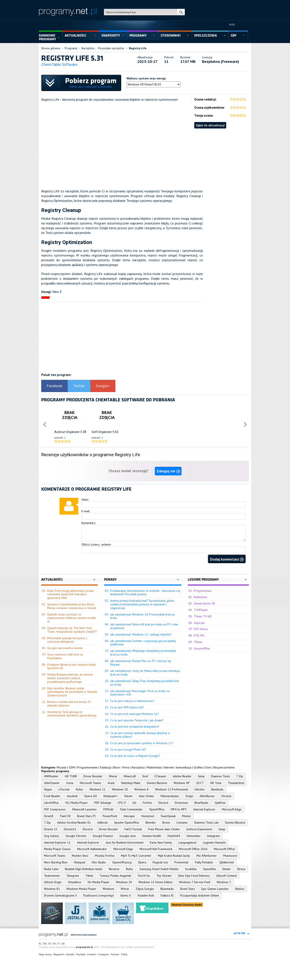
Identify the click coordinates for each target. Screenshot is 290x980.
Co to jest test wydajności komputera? (135, 726)
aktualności (75, 36)
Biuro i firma (121, 767)
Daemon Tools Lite (206, 822)
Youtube (115, 954)
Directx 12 (51, 829)
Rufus (79, 789)
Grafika (198, 767)
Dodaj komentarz (227, 559)
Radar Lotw (51, 869)
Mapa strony (45, 954)
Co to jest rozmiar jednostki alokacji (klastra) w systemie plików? (140, 735)
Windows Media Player (81, 889)
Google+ (103, 386)
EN (45, 944)
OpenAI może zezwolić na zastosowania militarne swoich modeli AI (72, 618)
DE (63, 944)
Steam (128, 796)
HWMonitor (51, 776)
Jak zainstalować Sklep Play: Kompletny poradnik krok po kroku (145, 683)
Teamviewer (52, 876)
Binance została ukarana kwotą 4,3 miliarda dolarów (69, 704)
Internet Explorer (204, 809)
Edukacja (106, 767)
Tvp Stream (164, 876)
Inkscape (129, 816)
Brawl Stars (188, 889)
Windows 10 (120, 789)
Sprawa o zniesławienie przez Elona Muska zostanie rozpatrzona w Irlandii (72, 606)
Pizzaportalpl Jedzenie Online (199, 895)
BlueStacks (201, 803)
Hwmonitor (194, 836)
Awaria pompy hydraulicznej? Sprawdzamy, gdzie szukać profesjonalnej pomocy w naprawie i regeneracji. (142, 604)
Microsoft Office (224, 849)
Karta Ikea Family (161, 842)
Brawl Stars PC (87, 816)
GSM (72, 767)
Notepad (80, 862)
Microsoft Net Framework (156, 849)
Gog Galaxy (52, 836)
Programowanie (87, 767)
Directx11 (70, 829)
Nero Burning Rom (56, 862)
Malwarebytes (170, 796)
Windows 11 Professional (172, 789)
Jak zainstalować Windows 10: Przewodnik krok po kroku (143, 616)
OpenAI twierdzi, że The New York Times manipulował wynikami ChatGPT (72, 630)
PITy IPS (199, 635)
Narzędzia (88, 48)
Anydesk (72, 796)
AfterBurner (207, 796)
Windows (108, 889)
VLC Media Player (76, 803)
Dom (208, 767)
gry (234, 36)
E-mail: (86, 511)
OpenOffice (157, 809)
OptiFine (220, 803)
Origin (189, 796)
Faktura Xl (167, 895)
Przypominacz (203, 591)
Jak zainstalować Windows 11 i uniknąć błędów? (141, 634)
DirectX (49, 816)
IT (59, 944)
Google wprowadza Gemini (65, 648)
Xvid (145, 776)
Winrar (113, 776)
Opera (142, 862)
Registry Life (138, 48)
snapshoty (111, 36)
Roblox (240, 889)
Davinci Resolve (157, 783)
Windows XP (182, 783)
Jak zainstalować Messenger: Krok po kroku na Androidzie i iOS (140, 693)
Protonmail (181, 862)
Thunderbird (236, 783)
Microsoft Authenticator (92, 849)
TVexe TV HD (203, 616)
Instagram (213, 836)
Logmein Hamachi (214, 842)
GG (134, 803)
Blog (232, 25)
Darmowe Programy (47, 37)
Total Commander (131, 809)
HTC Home (201, 629)
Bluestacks (167, 889)
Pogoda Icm (160, 862)
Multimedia (154, 767)
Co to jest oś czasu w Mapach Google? (135, 756)
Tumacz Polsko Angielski (115, 876)
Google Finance (103, 836)
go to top (239, 933)
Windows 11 (97, 789)
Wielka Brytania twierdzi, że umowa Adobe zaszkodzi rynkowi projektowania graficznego (70, 678)
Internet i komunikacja (177, 767)
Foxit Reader (52, 796)
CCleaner (160, 776)
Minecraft (130, 776)
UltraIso (200, 789)
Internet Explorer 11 (57, 842)
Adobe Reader (182, 776)
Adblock (102, 822)
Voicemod (148, 816)
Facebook (54, 386)
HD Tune (216, 783)
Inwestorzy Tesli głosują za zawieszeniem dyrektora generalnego (72, 714)
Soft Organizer (102, 432)
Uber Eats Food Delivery (194, 876)
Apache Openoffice (127, 822)
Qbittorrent (227, 862)
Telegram (73, 876)
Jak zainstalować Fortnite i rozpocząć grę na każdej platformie (143, 643)
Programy (71, 48)
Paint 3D (65, 816)
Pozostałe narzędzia (111, 48)
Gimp (201, 776)
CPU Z (122, 803)
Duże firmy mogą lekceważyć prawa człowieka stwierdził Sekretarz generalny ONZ (70, 594)
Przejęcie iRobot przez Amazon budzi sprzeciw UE (71, 666)
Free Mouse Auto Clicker (164, 829)
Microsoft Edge (232, 809)
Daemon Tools (220, 776)
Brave (166, 822)
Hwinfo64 (174, 836)
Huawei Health (152, 836)
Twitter (79, 386)
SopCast (199, 623)
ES (50, 944)
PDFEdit (108, 809)
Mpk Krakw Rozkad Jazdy (174, 856)
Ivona (70, 783)
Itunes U (126, 895)
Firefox (147, 803)
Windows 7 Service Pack (195, 882)
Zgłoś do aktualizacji (210, 125)
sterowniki (171, 36)
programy (138, 36)
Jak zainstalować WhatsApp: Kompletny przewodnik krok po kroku (143, 653)
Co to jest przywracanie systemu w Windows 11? (142, 743)
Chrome (226, 796)
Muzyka (62, 767)
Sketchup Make (131, 783)
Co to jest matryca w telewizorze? (132, 701)
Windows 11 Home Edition (155, 882)
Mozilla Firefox (105, 856)
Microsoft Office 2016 (193, 849)
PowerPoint (110, 816)
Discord (163, 803)
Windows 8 (141, 789)
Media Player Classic (57, 849)
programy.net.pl (84, 947)
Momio (186, 816)
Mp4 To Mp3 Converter (136, 856)
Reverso (114, 869)
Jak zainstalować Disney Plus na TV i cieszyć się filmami (141, 663)
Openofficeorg (122, 862)
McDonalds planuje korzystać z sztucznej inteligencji (67, 640)
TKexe (198, 642)
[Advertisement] (145, 159)
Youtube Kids (146, 895)
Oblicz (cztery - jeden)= (96, 544)
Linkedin (92, 954)
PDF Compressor (55, 809)
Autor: (85, 499)
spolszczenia (205, 36)
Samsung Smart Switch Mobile (159, 869)
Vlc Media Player (99, 882)
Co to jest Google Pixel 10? (128, 750)
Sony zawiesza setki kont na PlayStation (65, 656)
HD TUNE (71, 776)
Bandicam (217, 789)
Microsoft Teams (90, 783)
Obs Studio (99, 862)
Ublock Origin (53, 882)
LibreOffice (51, 803)
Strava (241, 869)
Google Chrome (76, 836)
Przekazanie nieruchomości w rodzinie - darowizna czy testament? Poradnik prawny (145, 593)
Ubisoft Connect (227, 876)
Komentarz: (89, 523)
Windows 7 (224, 882)
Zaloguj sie (168, 471)
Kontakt (70, 954)
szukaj (181, 12)
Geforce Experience (199, 829)
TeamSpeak (168, 816)
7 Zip (240, 776)
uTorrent (64, 789)
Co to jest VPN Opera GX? (127, 707)
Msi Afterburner (207, 856)
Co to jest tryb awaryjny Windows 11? (135, 714)
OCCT (200, 783)
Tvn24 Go (144, 876)
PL (40, 944)
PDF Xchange (103, 803)
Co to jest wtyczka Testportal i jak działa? (137, 720)
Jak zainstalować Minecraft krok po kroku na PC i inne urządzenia (144, 626)
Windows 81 (52, 889)
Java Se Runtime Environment (125, 842)
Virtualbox (74, 882)
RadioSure (201, 597)
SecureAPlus (202, 648)
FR (54, 944)
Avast (111, 783)
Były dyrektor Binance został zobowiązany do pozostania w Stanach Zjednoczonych (72, 692)
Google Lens (128, 836)
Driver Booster (93, 776)
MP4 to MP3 (179, 809)
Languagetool (187, 842)
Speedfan (209, 869)
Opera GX (91, 796)
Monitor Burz (80, 856)
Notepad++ (111, 796)
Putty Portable (204, 862)
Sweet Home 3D (205, 603)
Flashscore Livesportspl (99, 895)
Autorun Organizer (67, 432)
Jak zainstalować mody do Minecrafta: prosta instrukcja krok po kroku (145, 673)
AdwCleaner (52, 783)
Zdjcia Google (145, 889)
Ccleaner (182, 822)
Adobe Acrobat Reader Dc (74, 822)
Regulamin (59, 954)
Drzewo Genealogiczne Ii (60, 895)
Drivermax (181, 803)
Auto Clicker (147, 796)
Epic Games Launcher (215, 889)
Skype (48, 789)
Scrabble (191, 869)
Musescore (230, 856)
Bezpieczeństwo (224, 767)
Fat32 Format (133, 829)
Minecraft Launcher (85, 809)
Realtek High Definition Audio (84, 869)
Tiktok (89, 876)
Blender (151, 822)
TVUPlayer (201, 610)
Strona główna (51, 48)
